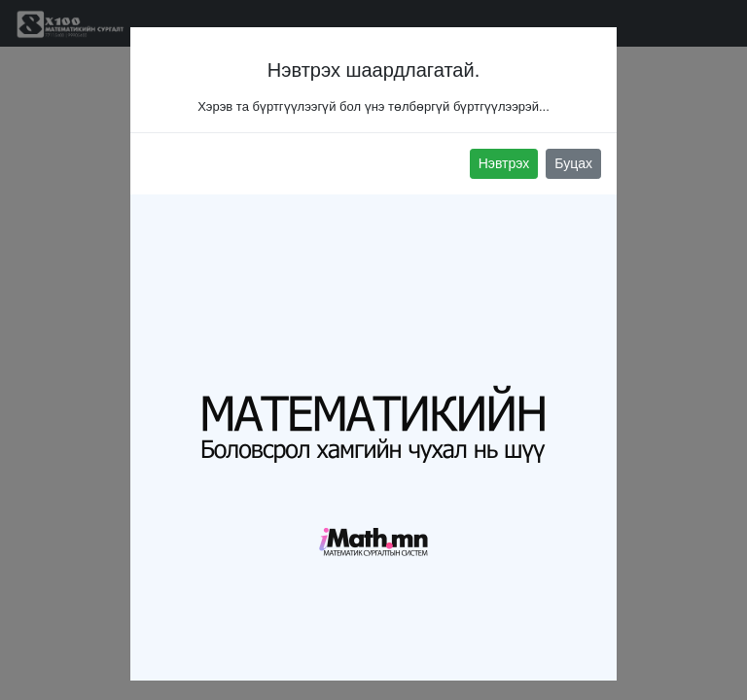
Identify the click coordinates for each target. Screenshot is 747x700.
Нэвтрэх (504, 163)
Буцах (573, 163)
